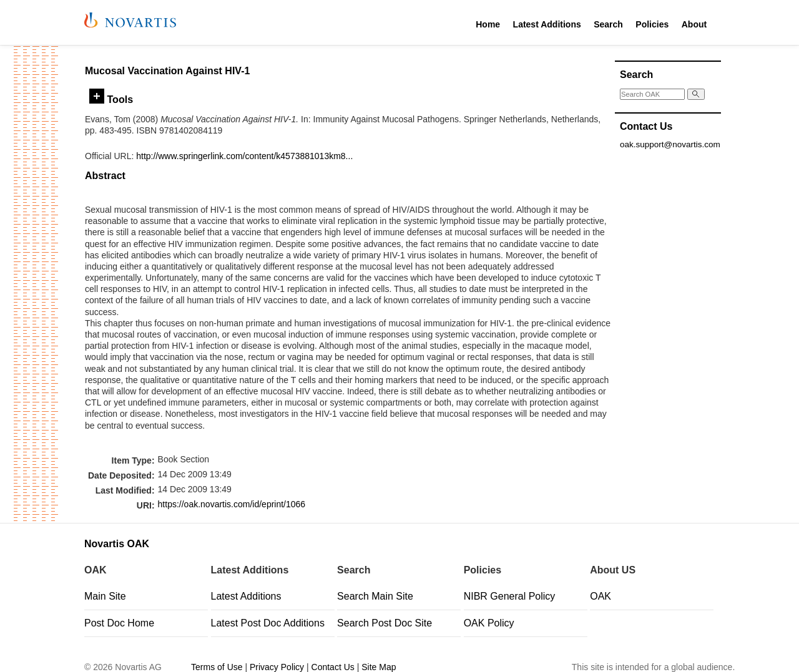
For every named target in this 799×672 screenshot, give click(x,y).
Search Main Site (375, 596)
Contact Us (333, 667)
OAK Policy (489, 623)
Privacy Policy (277, 667)
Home (488, 24)
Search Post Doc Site (385, 623)
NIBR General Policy (510, 596)
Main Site (105, 596)
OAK (600, 596)
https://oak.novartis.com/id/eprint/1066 (232, 504)
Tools (111, 99)
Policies (652, 24)
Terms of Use (217, 667)
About (694, 24)
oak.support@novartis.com (670, 144)
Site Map (379, 667)
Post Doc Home (119, 623)
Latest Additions (547, 24)
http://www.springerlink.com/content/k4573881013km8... (244, 156)
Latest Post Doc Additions (268, 623)
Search (608, 24)
